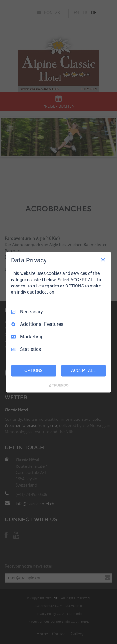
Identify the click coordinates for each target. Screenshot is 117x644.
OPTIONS (33, 370)
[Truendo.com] (59, 385)
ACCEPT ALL (83, 370)
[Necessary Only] (103, 260)
